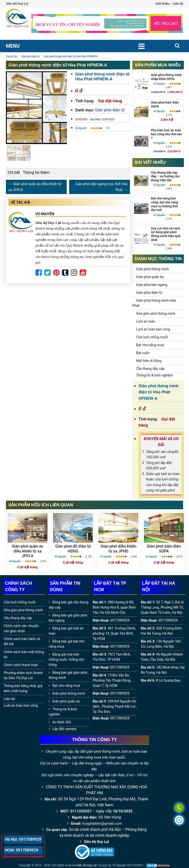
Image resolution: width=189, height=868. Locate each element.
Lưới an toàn (146, 321)
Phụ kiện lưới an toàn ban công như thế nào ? (166, 134)
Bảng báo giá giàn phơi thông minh (68, 675)
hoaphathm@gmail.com (102, 823)
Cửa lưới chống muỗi (152, 337)
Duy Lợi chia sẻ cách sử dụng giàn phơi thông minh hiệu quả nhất (165, 234)
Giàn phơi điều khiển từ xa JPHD (118, 549)
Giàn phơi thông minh (152, 269)
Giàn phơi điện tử (110, 110)
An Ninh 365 (62, 722)
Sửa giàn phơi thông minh (156, 314)
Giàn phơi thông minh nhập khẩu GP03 (166, 77)
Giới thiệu (162, 4)
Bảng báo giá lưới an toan (66, 631)
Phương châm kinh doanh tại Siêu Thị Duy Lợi (23, 675)
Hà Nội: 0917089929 (23, 839)
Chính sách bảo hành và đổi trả (22, 641)
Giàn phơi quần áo (150, 277)
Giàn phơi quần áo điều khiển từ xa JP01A (27, 551)
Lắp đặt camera (64, 729)
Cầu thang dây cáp (150, 369)
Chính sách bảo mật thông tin (24, 654)
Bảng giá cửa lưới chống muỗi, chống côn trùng (67, 659)
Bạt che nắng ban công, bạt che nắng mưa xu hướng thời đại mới (164, 204)
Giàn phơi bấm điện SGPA (164, 549)
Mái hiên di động (149, 361)
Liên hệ (178, 4)
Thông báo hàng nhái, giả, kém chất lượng (23, 688)
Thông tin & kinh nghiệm (155, 375)
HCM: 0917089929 (22, 850)
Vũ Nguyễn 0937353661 (128, 865)
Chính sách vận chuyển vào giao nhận (21, 628)
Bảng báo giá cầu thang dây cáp (69, 605)
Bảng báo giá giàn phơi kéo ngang (68, 618)
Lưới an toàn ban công (153, 329)
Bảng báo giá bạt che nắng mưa (67, 644)
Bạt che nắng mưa (150, 345)
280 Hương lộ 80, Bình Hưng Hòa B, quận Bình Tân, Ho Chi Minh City (114, 607)
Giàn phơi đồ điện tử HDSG (73, 549)
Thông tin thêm (36, 172)
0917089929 (120, 620)
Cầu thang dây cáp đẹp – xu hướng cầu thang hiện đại (165, 176)
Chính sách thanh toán (21, 665)
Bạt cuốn (143, 353)
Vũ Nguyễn (81, 128)
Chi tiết (14, 172)
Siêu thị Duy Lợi (96, 842)
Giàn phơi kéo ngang (152, 285)
